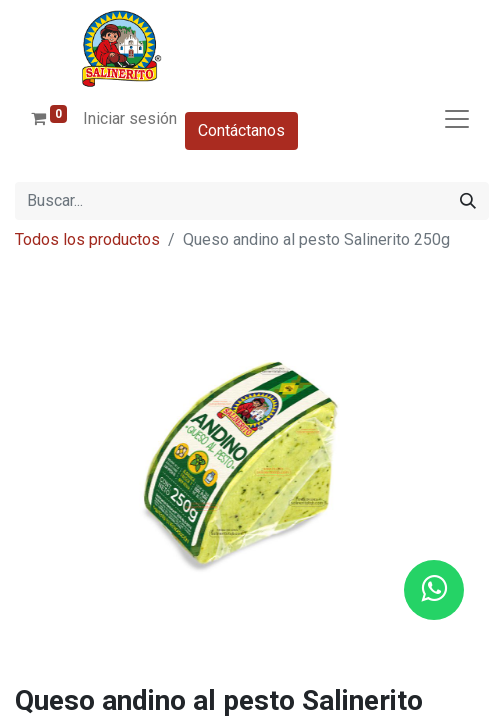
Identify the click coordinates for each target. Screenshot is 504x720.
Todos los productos (87, 239)
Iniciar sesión (130, 118)
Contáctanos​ (241, 130)
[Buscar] (468, 201)
